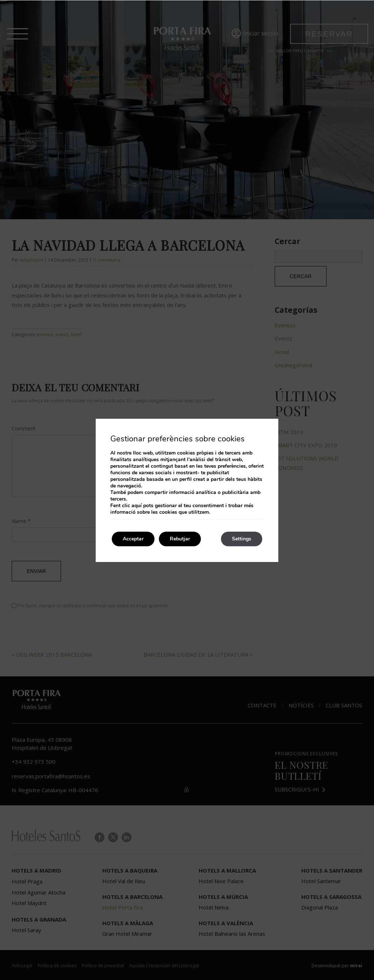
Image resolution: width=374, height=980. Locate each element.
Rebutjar (180, 539)
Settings (242, 539)
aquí (137, 506)
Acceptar (133, 539)
